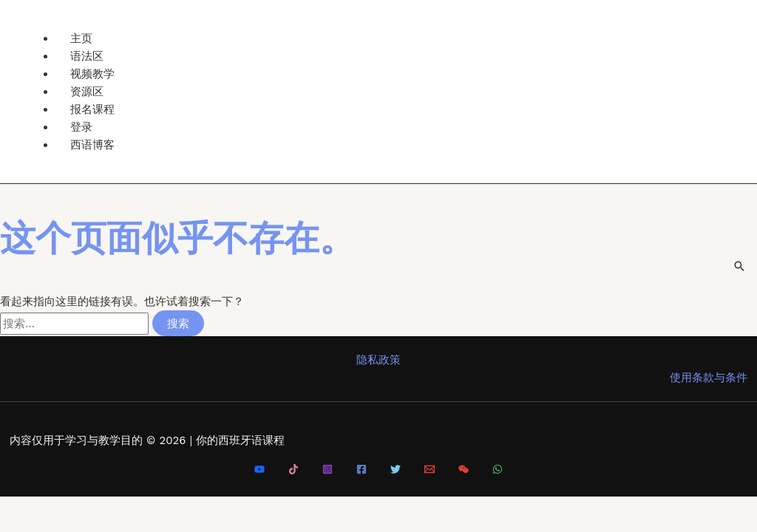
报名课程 (92, 109)
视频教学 (92, 74)
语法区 (87, 56)
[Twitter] (396, 471)
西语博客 (92, 144)
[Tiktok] (293, 471)
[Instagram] (327, 471)
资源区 (87, 91)
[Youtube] (259, 471)
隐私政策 (378, 360)
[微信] (464, 471)
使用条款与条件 (709, 378)
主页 (81, 38)
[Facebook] (361, 471)
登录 (81, 127)
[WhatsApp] (498, 471)
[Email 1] (430, 471)
